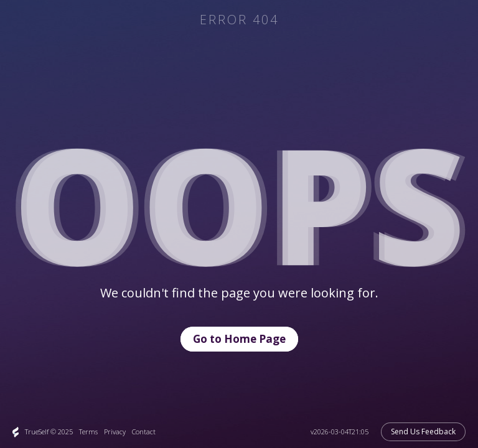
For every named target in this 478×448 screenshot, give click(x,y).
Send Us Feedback (423, 432)
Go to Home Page (239, 339)
